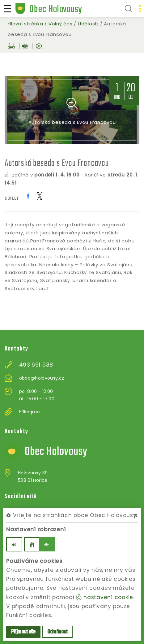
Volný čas (61, 24)
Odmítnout (57, 632)
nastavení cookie (105, 597)
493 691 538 (36, 365)
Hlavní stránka (25, 24)
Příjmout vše (23, 632)
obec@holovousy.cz (42, 378)
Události (88, 24)
